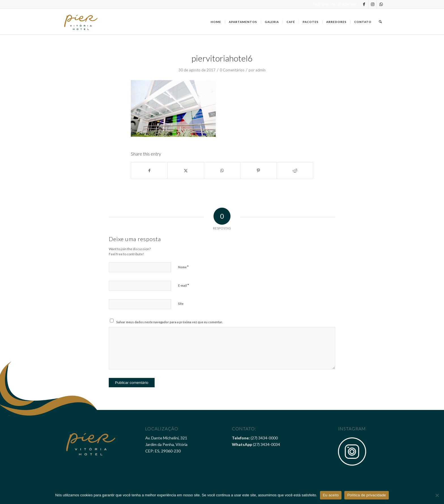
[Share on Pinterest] (258, 171)
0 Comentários (232, 70)
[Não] (437, 495)
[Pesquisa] (380, 22)
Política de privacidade (367, 495)
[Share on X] (186, 171)
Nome (183, 267)
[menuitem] (216, 22)
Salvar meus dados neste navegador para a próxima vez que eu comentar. (169, 322)
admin (261, 70)
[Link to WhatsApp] (381, 4)
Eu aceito (331, 495)
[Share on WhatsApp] (222, 171)
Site (181, 304)
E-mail (183, 285)
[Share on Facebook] (149, 171)
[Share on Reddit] (295, 171)
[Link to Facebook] (364, 4)
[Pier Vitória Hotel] (81, 22)
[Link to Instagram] (373, 4)
